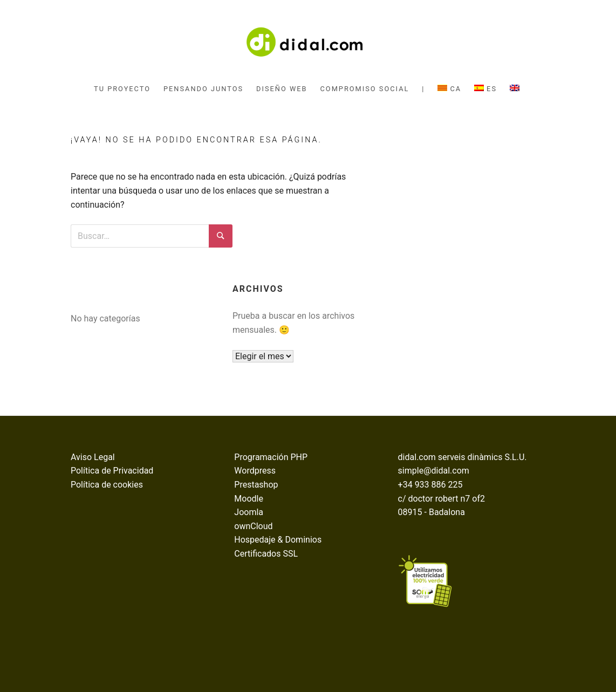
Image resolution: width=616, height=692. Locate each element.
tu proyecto (122, 89)
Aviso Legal (93, 457)
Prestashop (256, 485)
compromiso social (365, 89)
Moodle (249, 499)
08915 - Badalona (432, 512)
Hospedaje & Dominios (278, 540)
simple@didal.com (434, 471)
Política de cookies (107, 485)
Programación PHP (271, 457)
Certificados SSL (266, 554)
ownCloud (253, 526)
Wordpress (255, 471)
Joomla (249, 512)
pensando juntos (203, 89)
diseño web (282, 89)
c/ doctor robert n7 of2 (442, 499)
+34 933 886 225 (430, 485)
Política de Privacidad (112, 471)
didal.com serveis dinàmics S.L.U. (463, 457)
